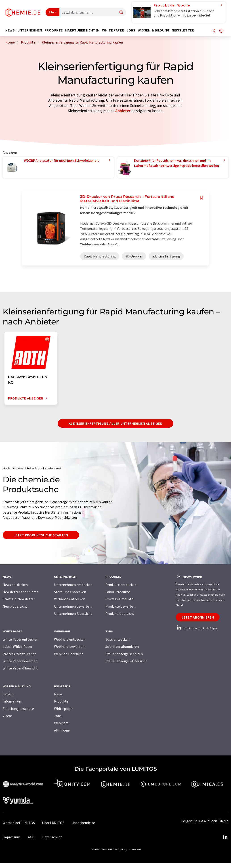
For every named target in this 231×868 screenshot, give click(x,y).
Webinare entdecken (70, 639)
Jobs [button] (131, 30)
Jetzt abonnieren (198, 617)
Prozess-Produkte (119, 599)
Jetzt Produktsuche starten (41, 535)
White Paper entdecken (20, 639)
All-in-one (62, 730)
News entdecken (15, 585)
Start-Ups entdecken (70, 592)
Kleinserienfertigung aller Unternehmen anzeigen (115, 423)
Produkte (61, 701)
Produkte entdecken (121, 585)
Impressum (11, 837)
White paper (63, 709)
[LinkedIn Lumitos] (225, 837)
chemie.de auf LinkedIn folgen (196, 628)
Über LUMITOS (53, 823)
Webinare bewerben (69, 646)
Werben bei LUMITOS (19, 823)
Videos (8, 716)
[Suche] (121, 13)
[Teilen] (213, 31)
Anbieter (123, 111)
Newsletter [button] (183, 30)
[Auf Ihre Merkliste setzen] (202, 198)
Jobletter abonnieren (122, 646)
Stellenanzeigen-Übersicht (126, 661)
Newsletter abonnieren (21, 592)
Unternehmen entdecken (73, 585)
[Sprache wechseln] (221, 31)
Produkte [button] (54, 30)
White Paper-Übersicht (20, 668)
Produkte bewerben (121, 606)
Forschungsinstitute (18, 709)
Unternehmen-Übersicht (73, 613)
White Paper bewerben (20, 661)
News (58, 694)
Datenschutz (52, 837)
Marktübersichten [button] (82, 30)
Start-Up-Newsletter (19, 599)
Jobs (58, 716)
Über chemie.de (83, 823)
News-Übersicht (15, 606)
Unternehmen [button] (30, 30)
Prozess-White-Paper (19, 654)
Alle (51, 12)
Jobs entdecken (118, 639)
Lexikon (9, 694)
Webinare (61, 723)
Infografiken (12, 701)
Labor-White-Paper (18, 646)
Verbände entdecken (70, 599)
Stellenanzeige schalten (124, 654)
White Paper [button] (113, 30)
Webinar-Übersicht (69, 654)
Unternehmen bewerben (73, 606)
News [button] (10, 30)
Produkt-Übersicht (120, 613)
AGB (31, 837)
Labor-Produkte (118, 592)
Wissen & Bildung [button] (154, 30)
